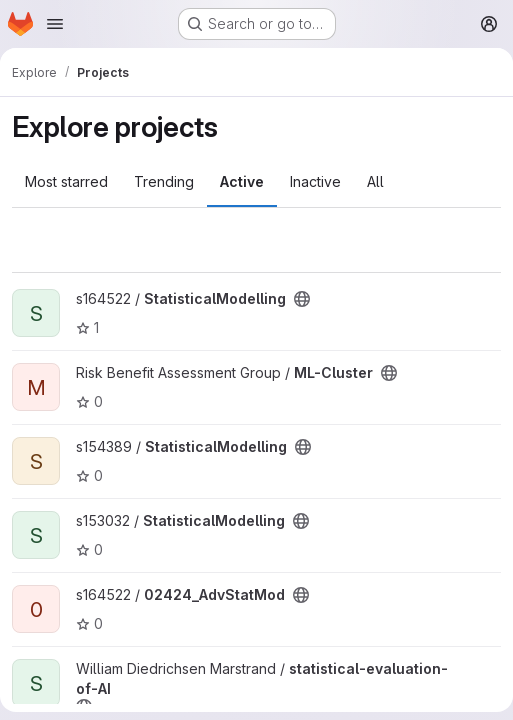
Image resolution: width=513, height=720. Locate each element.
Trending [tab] (164, 181)
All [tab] (375, 181)
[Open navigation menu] (55, 24)
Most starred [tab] (66, 181)
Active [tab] (242, 181)
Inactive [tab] (315, 181)
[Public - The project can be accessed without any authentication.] (302, 299)
